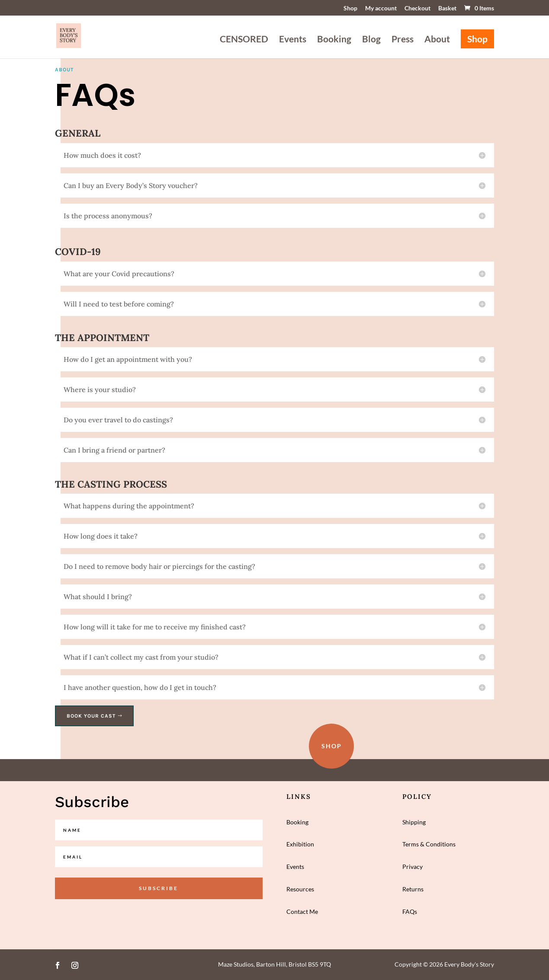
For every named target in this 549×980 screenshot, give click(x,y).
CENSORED (244, 40)
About (437, 40)
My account (381, 8)
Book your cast (91, 716)
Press (403, 40)
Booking (334, 40)
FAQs (410, 911)
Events (293, 40)
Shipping (414, 822)
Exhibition (300, 844)
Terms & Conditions (429, 844)
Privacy (413, 867)
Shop (350, 8)
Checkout (417, 8)
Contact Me (302, 911)
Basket (447, 8)
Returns (413, 889)
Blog (371, 40)
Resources (300, 889)
